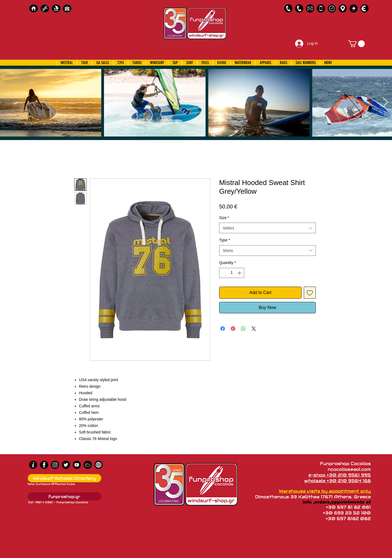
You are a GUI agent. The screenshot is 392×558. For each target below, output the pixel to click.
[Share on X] (254, 329)
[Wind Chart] (88, 465)
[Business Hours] (332, 8)
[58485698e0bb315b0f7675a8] (310, 8)
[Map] (343, 8)
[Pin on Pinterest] (233, 329)
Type (225, 240)
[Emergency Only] (321, 8)
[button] (356, 44)
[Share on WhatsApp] (243, 329)
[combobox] (267, 228)
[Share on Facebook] (223, 329)
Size (224, 218)
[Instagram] (55, 465)
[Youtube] (77, 465)
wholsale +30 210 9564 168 (338, 481)
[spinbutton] (232, 273)
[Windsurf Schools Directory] (65, 478)
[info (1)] (33, 465)
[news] (99, 465)
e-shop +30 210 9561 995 (340, 475)
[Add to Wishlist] (310, 293)
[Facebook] (44, 465)
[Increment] (240, 273)
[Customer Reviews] (354, 8)
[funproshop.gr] (65, 496)
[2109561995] (288, 8)
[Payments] (365, 8)
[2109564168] (299, 8)
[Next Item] (385, 103)
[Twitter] (66, 465)
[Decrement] (223, 273)
